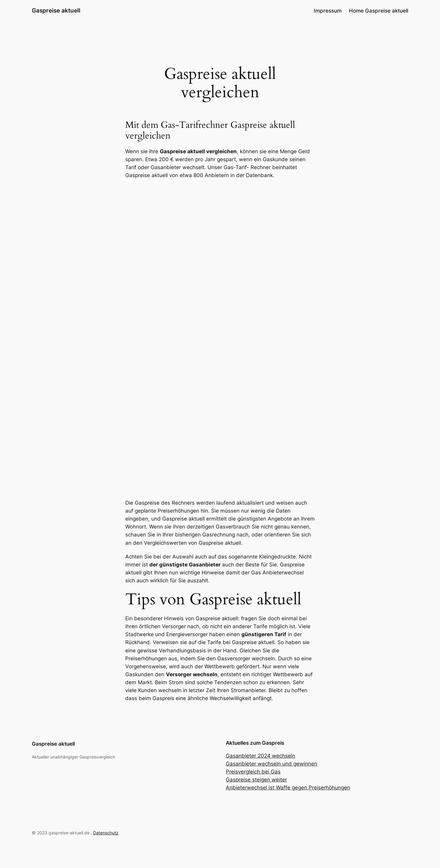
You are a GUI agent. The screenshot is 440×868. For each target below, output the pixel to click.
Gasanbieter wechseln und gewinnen (271, 764)
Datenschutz (106, 833)
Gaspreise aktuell (56, 10)
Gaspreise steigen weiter (256, 780)
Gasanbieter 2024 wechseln (260, 756)
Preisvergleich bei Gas (253, 772)
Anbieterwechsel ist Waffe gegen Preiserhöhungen (288, 788)
